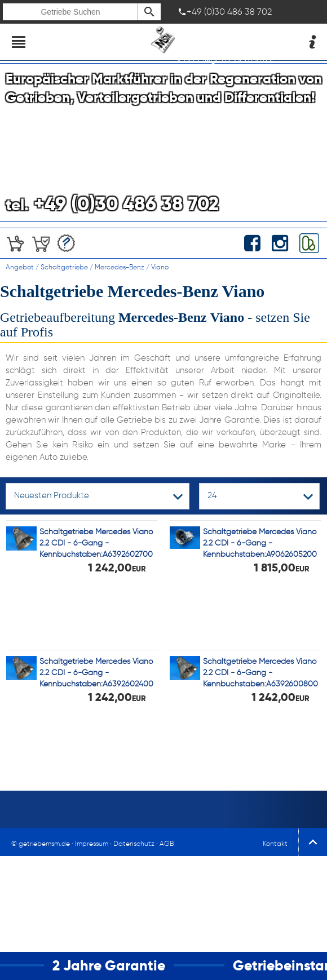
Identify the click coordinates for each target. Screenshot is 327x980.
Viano (160, 267)
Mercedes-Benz (120, 267)
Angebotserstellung (66, 243)
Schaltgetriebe (64, 267)
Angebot (20, 267)
